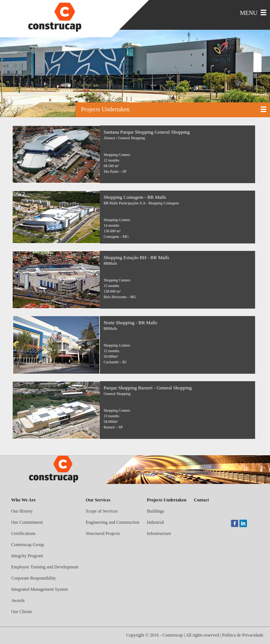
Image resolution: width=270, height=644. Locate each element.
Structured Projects (103, 533)
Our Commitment (27, 522)
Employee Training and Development (45, 567)
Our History (22, 511)
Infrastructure (159, 533)
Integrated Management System (40, 589)
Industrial (155, 522)
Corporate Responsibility (34, 578)
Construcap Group (28, 545)
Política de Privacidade (243, 635)
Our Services (98, 500)
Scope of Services (102, 511)
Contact (201, 500)
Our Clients (22, 612)
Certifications (23, 533)
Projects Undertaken (166, 500)
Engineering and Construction (112, 522)
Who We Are (23, 500)
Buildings (155, 511)
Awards (18, 600)
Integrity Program (27, 556)
